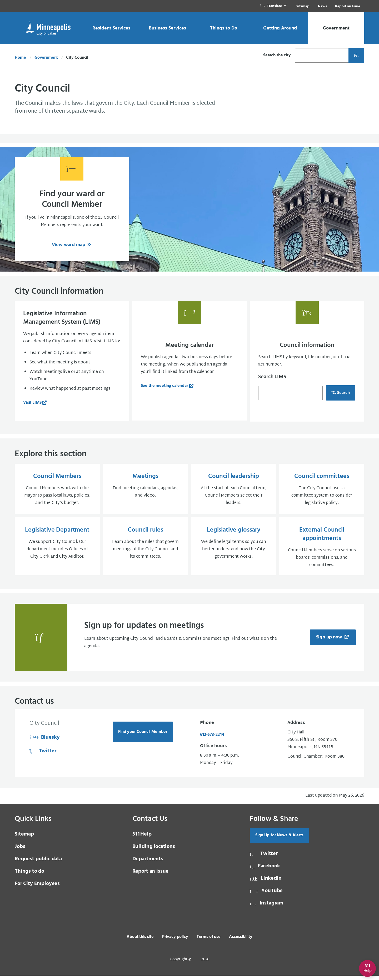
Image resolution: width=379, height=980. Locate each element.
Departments (148, 863)
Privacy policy (175, 941)
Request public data (38, 863)
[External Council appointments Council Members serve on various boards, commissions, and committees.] (322, 549)
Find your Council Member (143, 736)
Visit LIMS (32, 403)
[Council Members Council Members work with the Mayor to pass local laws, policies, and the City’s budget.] (57, 491)
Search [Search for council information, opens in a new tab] (341, 393)
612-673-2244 (212, 739)
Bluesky (44, 742)
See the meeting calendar (164, 386)
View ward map (69, 245)
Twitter (43, 755)
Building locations (154, 851)
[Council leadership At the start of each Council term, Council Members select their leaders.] (234, 491)
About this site (140, 941)
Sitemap (303, 6)
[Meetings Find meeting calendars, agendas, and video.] (145, 491)
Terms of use (209, 941)
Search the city (277, 55)
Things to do (29, 876)
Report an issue (151, 876)
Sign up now (330, 641)
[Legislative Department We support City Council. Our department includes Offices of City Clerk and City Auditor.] (57, 549)
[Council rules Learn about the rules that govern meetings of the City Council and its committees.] (145, 549)
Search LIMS (272, 377)
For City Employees (37, 888)
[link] (274, 6)
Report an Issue (348, 6)
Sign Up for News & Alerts (279, 839)
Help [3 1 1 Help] (142, 838)
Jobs (20, 851)
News (322, 6)
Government (46, 58)
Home (20, 58)
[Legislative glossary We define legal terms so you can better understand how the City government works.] (234, 549)
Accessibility (241, 941)
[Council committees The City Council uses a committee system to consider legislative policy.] (322, 491)
